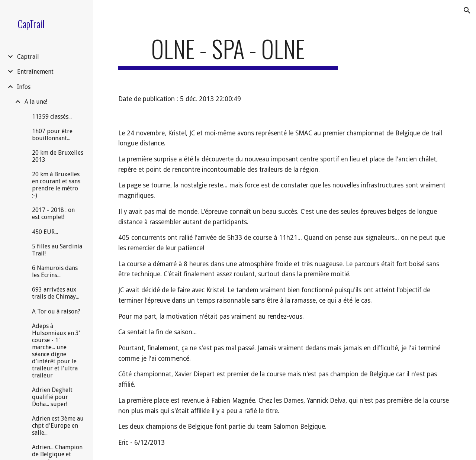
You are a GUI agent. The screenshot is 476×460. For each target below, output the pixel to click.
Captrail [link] (28, 57)
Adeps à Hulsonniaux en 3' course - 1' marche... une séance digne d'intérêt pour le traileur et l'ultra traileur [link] (56, 351)
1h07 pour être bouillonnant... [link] (52, 135)
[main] (228, 52)
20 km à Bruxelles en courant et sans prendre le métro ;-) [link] (56, 185)
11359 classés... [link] (52, 117)
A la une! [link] (36, 102)
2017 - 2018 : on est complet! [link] (53, 213)
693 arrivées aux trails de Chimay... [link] (56, 293)
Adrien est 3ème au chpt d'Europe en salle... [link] (58, 426)
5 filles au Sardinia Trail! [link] (57, 250)
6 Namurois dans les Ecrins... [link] (55, 271)
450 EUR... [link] (45, 232)
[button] (467, 10)
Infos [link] (24, 87)
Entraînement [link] (35, 72)
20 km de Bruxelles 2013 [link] (58, 156)
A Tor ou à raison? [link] (56, 311)
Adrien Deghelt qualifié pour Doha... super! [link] (52, 397)
